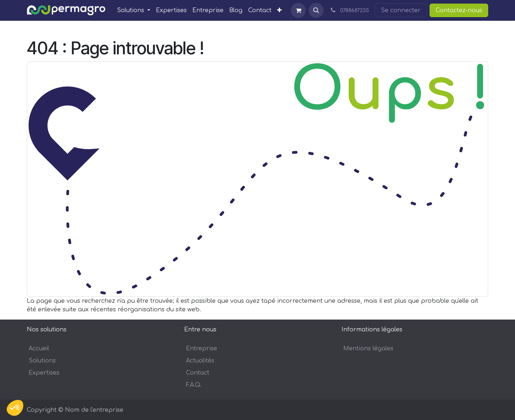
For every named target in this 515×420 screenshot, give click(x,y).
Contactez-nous (459, 10)
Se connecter (401, 10)
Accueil (39, 349)
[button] (316, 10)
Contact (198, 373)
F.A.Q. (194, 385)
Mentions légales (368, 349)
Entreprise (202, 349)
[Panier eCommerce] (298, 10)
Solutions (42, 361)
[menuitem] (134, 10)
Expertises (44, 373)
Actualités (200, 361)
